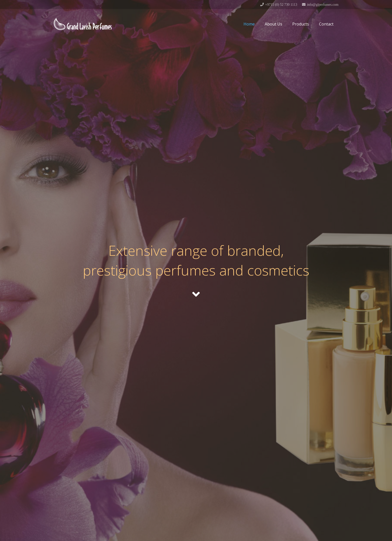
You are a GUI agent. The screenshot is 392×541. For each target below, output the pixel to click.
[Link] (83, 24)
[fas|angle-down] (196, 294)
